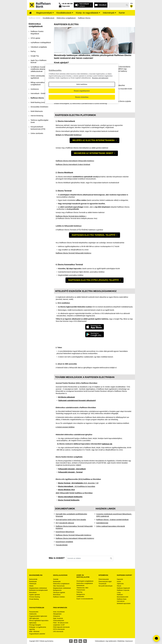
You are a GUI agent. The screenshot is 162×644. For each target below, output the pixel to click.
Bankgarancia (57, 590)
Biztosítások (33, 593)
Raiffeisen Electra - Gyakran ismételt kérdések (112, 520)
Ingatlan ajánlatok (35, 595)
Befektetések (80, 586)
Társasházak (102, 584)
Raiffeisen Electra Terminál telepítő (94, 235)
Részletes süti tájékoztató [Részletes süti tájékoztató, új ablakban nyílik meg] (100, 78)
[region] (82, 84)
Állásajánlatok (57, 614)
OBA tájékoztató (34, 618)
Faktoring (79, 592)
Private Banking (34, 599)
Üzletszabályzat (100, 641)
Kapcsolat (120, 579)
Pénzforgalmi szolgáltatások (85, 581)
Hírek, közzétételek (59, 612)
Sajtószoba (120, 584)
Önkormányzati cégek (105, 582)
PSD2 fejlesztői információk (61, 627)
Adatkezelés (33, 614)
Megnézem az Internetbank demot (94, 153)
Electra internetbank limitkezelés (70, 497)
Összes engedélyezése (82, 91)
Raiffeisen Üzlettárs (59, 597)
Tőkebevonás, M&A (82, 588)
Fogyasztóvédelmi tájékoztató (38, 616)
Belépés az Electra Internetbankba (94, 140)
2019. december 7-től (78, 483)
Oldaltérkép (121, 641)
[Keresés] (117, 5)
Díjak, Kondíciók (58, 618)
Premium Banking (35, 597)
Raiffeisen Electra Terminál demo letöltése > (71, 216)
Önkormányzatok (104, 579)
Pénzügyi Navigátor (35, 625)
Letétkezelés (80, 597)
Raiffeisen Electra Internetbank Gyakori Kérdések (73, 164)
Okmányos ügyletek (59, 593)
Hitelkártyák (33, 584)
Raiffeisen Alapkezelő (123, 588)
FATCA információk (59, 629)
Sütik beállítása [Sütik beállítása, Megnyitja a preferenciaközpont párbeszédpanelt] (82, 84)
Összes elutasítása (82, 97)
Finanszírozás (81, 590)
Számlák (56, 579)
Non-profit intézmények (105, 586)
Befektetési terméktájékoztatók (38, 590)
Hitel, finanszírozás (59, 586)
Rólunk (119, 586)
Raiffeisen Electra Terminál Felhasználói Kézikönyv (73, 253)
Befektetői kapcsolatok (124, 604)
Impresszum (129, 641)
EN (132, 3)
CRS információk (58, 632)
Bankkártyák (33, 582)
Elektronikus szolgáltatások (61, 584)
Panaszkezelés (34, 612)
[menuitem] (30, 13)
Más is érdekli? (57, 558)
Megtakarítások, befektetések (38, 588)
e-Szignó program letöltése (65, 427)
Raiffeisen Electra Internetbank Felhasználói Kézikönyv (75, 161)
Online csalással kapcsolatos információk (111, 526)
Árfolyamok (56, 616)
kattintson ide (107, 444)
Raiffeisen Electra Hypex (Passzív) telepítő (93, 280)
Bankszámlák (33, 579)
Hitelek (31, 586)
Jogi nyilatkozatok (111, 641)
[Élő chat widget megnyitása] (156, 638)
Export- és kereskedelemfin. (85, 599)
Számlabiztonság (102, 523)
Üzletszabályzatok (59, 621)
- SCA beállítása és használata (77, 486)
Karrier (119, 582)
